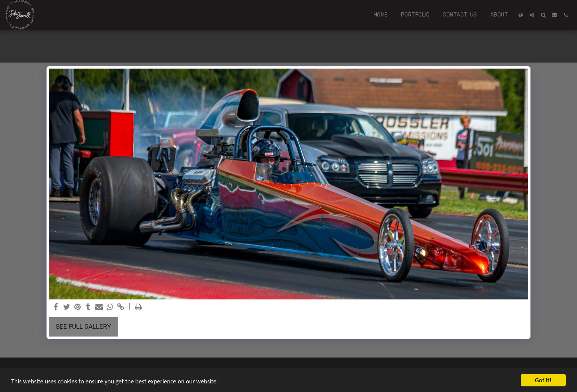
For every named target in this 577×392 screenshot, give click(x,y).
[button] (532, 15)
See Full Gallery (83, 327)
